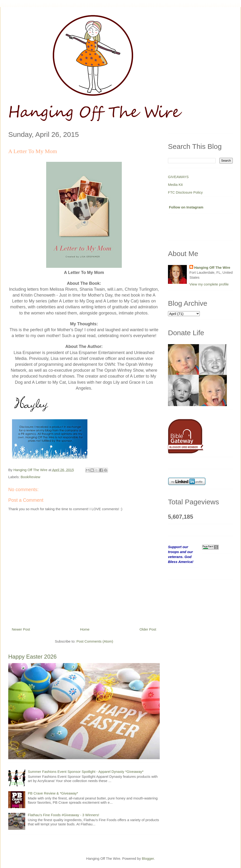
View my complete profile (209, 284)
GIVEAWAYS (178, 177)
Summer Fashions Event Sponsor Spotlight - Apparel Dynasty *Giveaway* (86, 772)
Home (85, 629)
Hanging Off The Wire (212, 267)
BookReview (31, 477)
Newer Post (21, 629)
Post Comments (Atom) (95, 641)
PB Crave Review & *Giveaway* (53, 793)
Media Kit (175, 185)
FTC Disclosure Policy (185, 192)
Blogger (148, 858)
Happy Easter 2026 (32, 657)
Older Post (148, 629)
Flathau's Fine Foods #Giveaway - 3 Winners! (63, 815)
